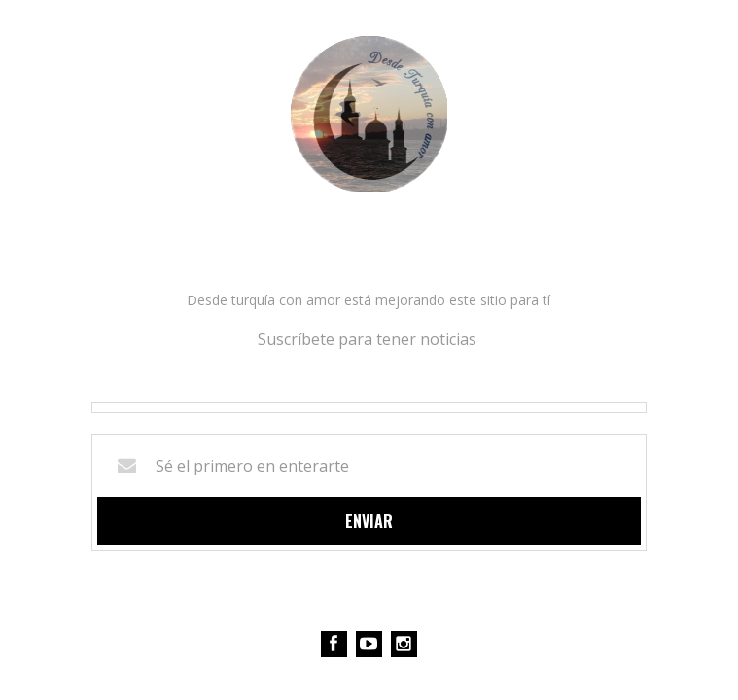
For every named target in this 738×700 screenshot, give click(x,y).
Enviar (369, 521)
